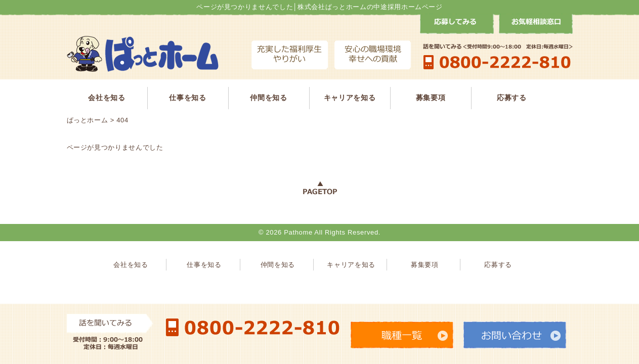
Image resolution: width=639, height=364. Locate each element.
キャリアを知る (350, 98)
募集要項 (431, 98)
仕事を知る (187, 98)
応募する (512, 98)
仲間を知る (268, 98)
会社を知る (106, 98)
